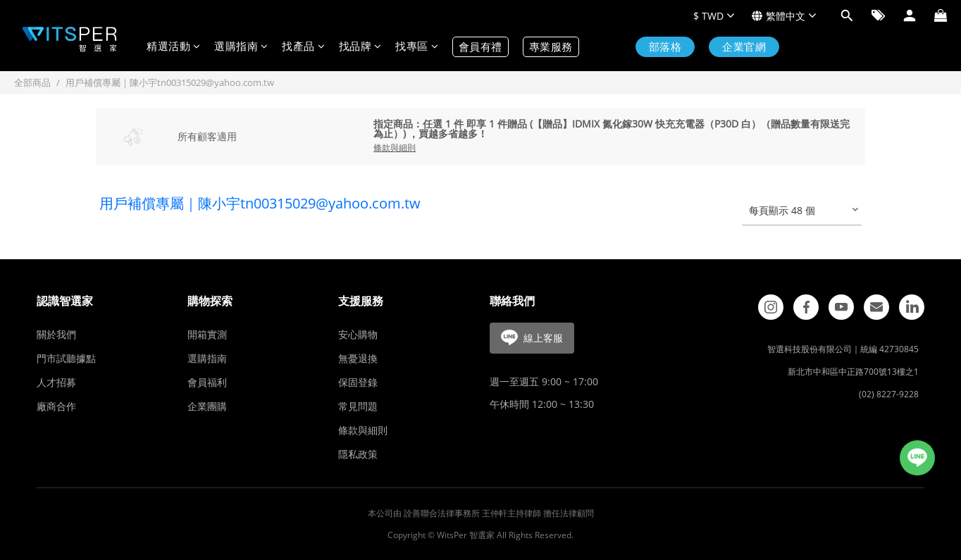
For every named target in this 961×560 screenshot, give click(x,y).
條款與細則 (363, 430)
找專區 (417, 47)
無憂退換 (358, 358)
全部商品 (32, 82)
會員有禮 (480, 47)
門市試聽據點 (66, 358)
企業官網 (744, 47)
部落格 (665, 47)
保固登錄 (358, 382)
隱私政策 (358, 454)
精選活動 (173, 47)
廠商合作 (56, 406)
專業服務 (551, 47)
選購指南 (241, 47)
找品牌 (360, 47)
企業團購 (207, 406)
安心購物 (358, 334)
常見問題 (358, 406)
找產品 (303, 47)
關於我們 (56, 334)
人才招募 (56, 382)
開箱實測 (207, 334)
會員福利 (207, 382)
